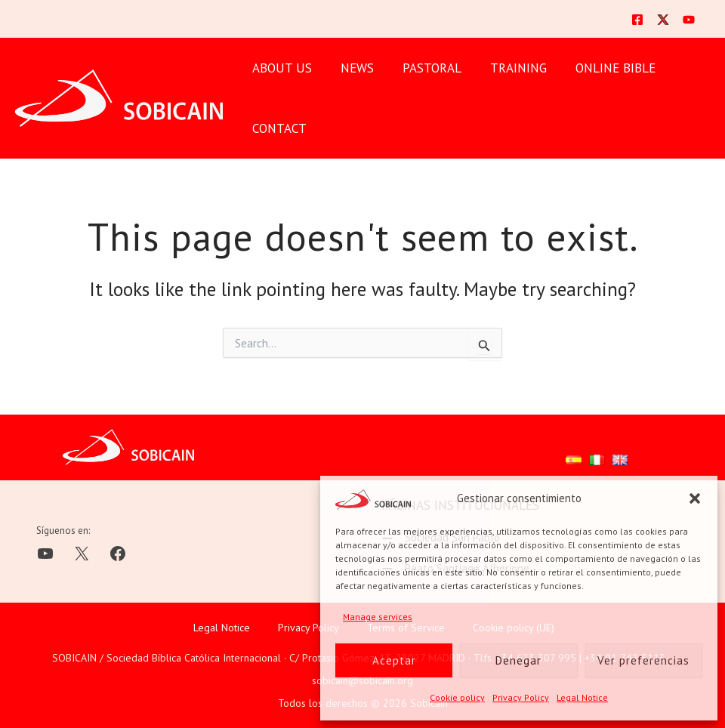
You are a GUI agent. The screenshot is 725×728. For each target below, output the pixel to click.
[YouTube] (689, 20)
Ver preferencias (643, 660)
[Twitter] (663, 20)
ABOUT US (281, 68)
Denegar (518, 660)
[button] (695, 498)
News (353, 68)
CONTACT (278, 128)
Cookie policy (457, 697)
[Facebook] (637, 20)
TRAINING (508, 68)
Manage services (378, 617)
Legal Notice (582, 697)
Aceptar (394, 660)
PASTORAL (424, 68)
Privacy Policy (521, 697)
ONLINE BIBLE (602, 68)
